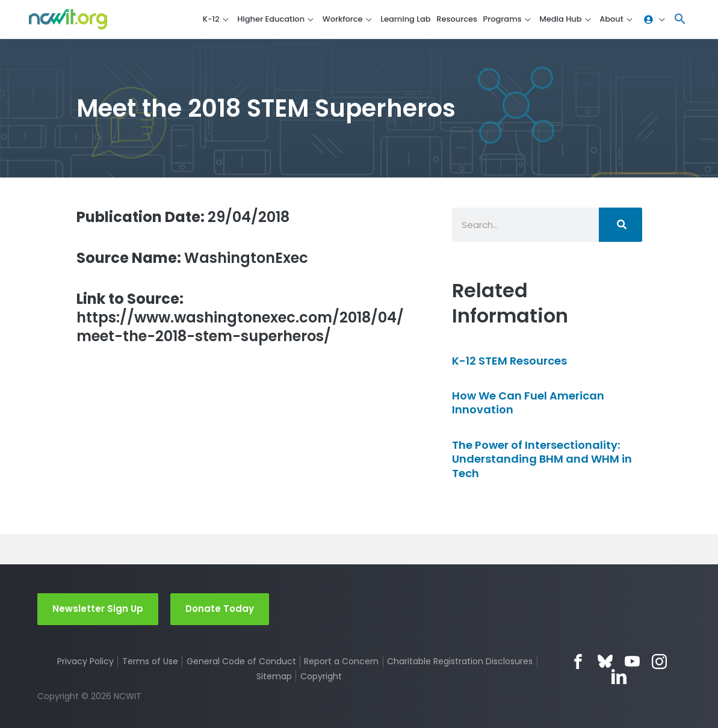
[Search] (621, 225)
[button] (680, 20)
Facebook (578, 662)
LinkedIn (619, 677)
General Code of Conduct (241, 661)
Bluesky (605, 662)
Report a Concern (341, 661)
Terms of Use (150, 661)
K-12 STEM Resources (509, 361)
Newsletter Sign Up (98, 609)
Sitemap (274, 676)
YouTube (632, 662)
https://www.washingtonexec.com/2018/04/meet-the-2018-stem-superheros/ (240, 318)
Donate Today (220, 609)
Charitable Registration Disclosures (460, 661)
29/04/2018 (183, 217)
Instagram (659, 662)
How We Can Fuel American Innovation (528, 403)
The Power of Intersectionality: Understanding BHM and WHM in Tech (542, 459)
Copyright (321, 676)
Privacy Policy (85, 661)
